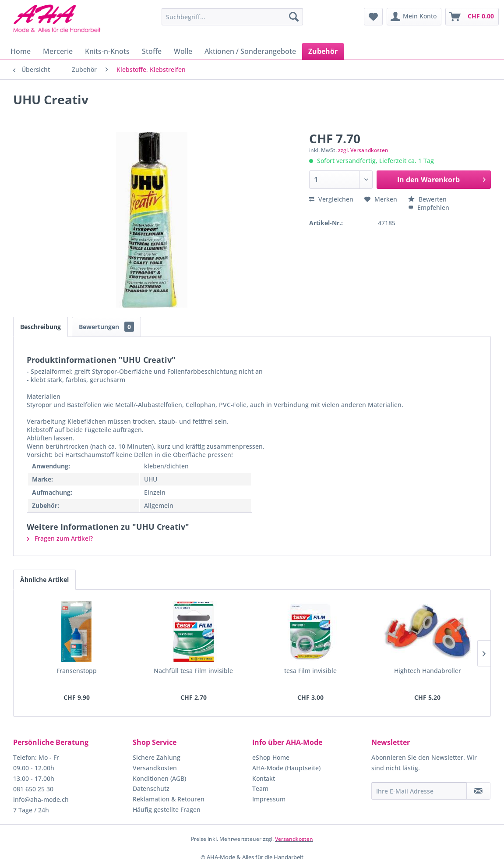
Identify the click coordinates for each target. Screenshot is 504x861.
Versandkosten (155, 768)
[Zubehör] (323, 51)
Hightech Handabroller (428, 671)
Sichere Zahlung (157, 757)
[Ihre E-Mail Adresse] (419, 791)
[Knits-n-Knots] (107, 51)
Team (260, 788)
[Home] (21, 51)
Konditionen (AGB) (159, 778)
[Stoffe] (152, 51)
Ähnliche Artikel (44, 579)
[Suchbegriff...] (232, 17)
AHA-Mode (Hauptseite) (286, 768)
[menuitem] (232, 17)
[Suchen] (294, 17)
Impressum (269, 799)
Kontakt (264, 778)
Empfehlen (429, 207)
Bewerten (427, 199)
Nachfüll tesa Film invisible (193, 671)
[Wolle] (183, 51)
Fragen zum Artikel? (60, 538)
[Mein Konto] (414, 17)
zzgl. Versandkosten (363, 150)
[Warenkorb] (472, 17)
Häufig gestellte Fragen (167, 810)
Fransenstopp (77, 671)
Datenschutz (151, 788)
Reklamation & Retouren (169, 799)
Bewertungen (106, 327)
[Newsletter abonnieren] (478, 791)
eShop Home (271, 757)
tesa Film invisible (310, 671)
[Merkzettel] (373, 17)
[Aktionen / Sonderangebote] (250, 51)
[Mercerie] (58, 51)
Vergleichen (331, 199)
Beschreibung (41, 327)
